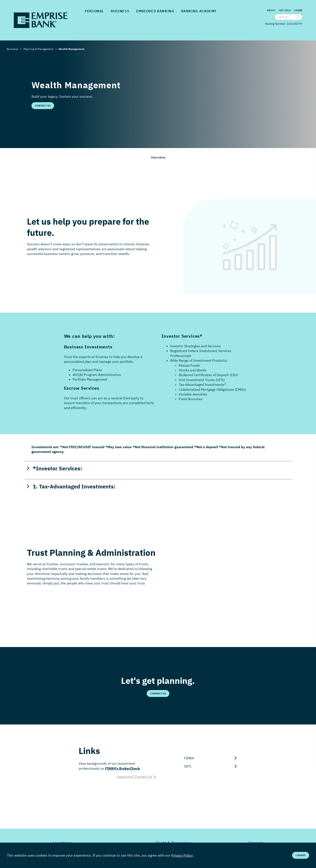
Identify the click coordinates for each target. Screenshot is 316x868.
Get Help (285, 10)
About (271, 10)
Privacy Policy (182, 855)
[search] (298, 17)
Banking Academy (199, 11)
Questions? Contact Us (136, 777)
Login (298, 10)
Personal (94, 11)
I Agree (301, 855)
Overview (158, 157)
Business (120, 11)
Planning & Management (39, 49)
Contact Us (43, 106)
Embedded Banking (155, 11)
